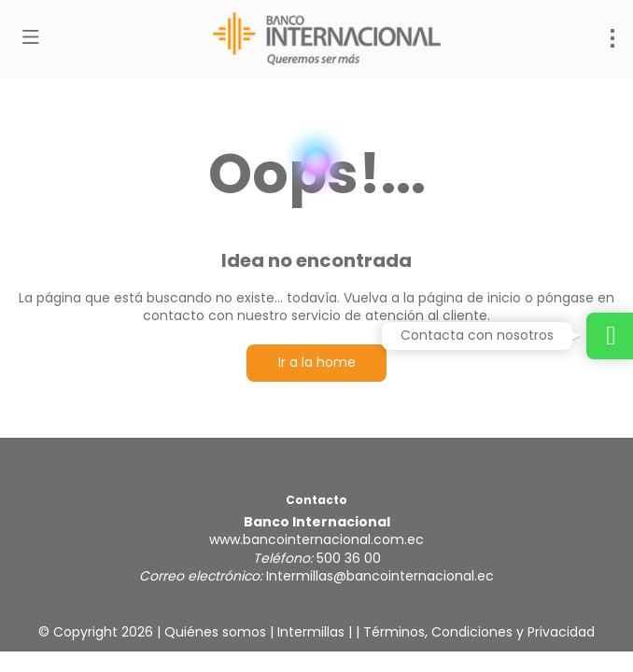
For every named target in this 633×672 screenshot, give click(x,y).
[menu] (612, 38)
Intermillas (311, 632)
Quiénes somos (215, 632)
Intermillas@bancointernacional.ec (380, 576)
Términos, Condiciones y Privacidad (479, 632)
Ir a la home (317, 362)
